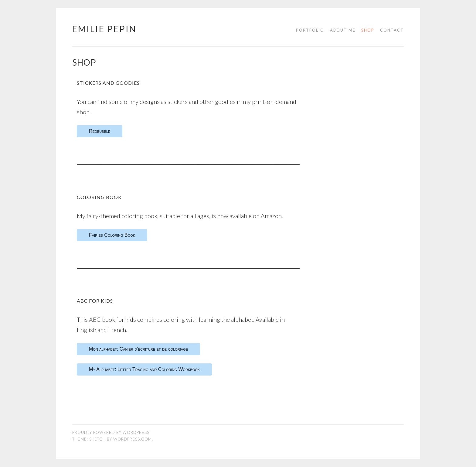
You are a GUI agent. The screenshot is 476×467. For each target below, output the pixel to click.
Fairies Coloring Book (112, 235)
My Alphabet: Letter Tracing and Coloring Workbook (144, 369)
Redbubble (100, 131)
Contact (392, 30)
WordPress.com (133, 439)
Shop (368, 30)
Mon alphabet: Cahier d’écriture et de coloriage (138, 349)
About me (343, 30)
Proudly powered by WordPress (111, 432)
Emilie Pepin (104, 29)
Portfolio (310, 30)
